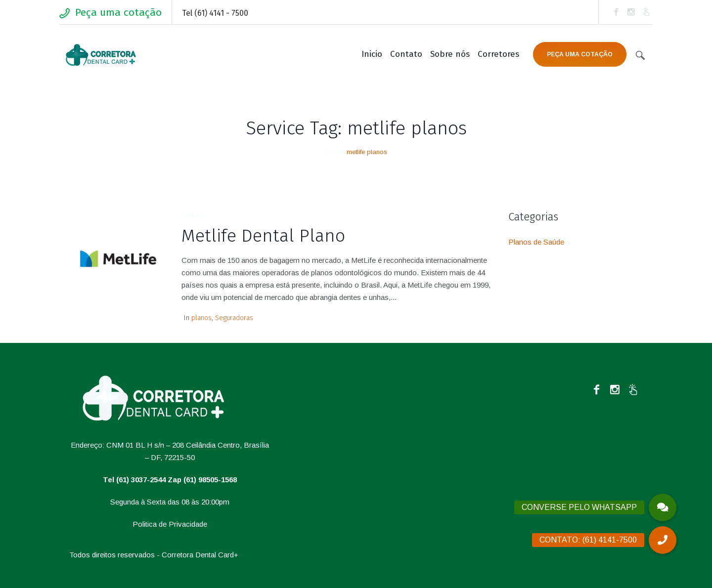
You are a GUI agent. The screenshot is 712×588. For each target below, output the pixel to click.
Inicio (333, 152)
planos (201, 318)
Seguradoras (234, 318)
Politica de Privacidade (170, 524)
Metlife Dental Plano (263, 236)
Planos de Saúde (536, 242)
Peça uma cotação (118, 12)
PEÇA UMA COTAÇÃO (580, 54)
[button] (663, 540)
